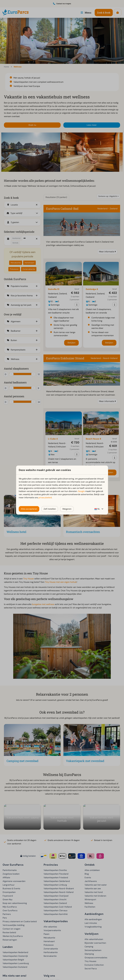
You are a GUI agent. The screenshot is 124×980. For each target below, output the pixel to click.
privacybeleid (45, 498)
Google (81, 491)
